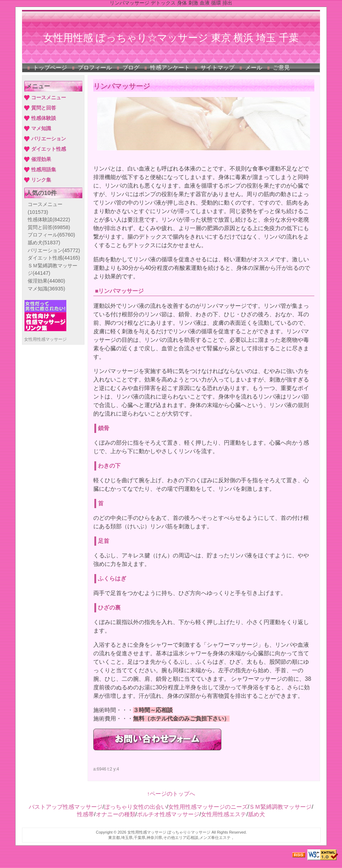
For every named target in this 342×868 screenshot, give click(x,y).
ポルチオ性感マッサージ (168, 814)
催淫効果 (41, 159)
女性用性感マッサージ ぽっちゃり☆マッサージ (169, 832)
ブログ (131, 68)
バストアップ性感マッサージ (66, 807)
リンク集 (41, 180)
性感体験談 (44, 118)
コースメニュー (49, 98)
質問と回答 (44, 108)
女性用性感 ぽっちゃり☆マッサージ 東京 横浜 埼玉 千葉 (171, 38)
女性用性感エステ (224, 814)
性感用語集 (44, 169)
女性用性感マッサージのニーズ (208, 807)
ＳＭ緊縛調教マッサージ (280, 807)
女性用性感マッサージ (45, 339)
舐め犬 (44, 243)
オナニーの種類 (116, 814)
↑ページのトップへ (171, 794)
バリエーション (49, 139)
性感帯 (85, 814)
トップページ (50, 68)
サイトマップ (217, 68)
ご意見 (281, 68)
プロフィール (95, 68)
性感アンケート (170, 68)
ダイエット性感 (49, 149)
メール (254, 68)
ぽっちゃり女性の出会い (136, 807)
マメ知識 (41, 128)
